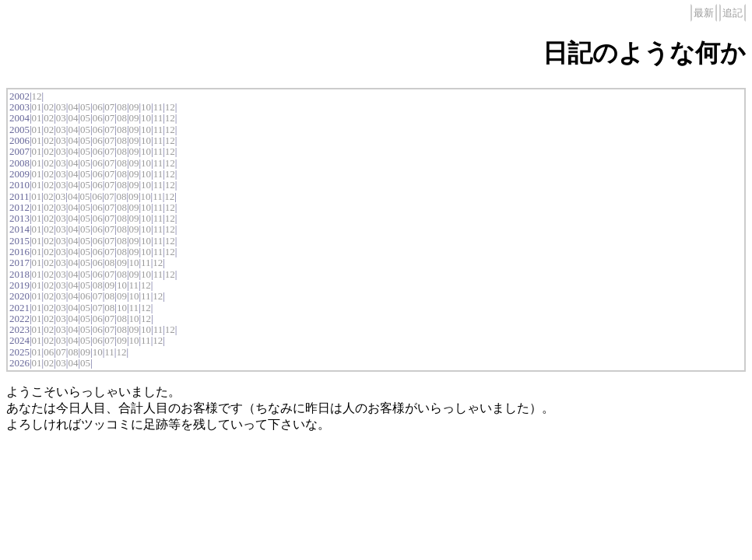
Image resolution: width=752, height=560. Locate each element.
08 (122, 107)
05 (85, 107)
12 (37, 96)
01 (37, 107)
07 (109, 107)
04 (73, 107)
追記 (733, 13)
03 (61, 107)
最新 (704, 13)
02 (49, 107)
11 (158, 107)
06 (98, 107)
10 (146, 107)
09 (134, 107)
